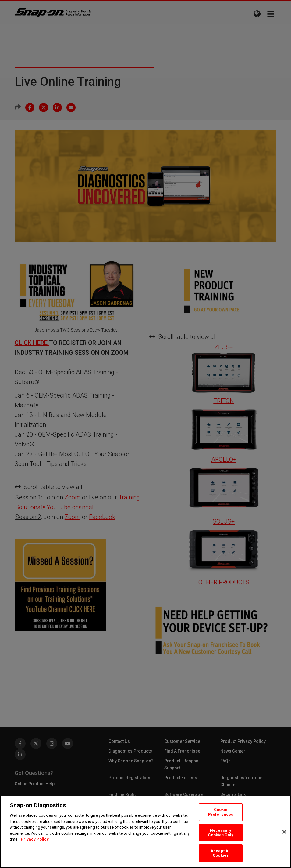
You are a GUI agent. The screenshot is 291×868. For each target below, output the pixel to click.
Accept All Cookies (221, 853)
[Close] (284, 832)
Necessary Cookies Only (221, 833)
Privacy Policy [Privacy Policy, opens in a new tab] (35, 839)
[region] (145, 832)
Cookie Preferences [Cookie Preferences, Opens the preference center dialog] (221, 812)
